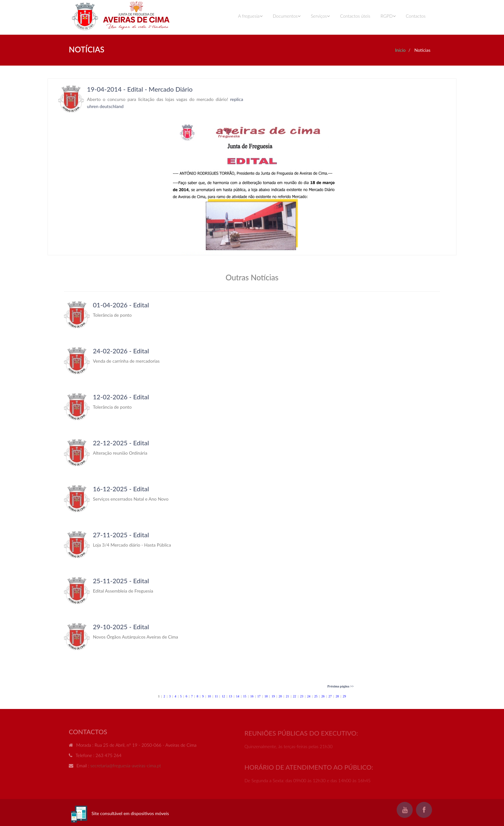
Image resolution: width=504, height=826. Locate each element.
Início (400, 50)
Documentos (287, 16)
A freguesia (250, 16)
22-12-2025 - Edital (121, 443)
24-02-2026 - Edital (121, 351)
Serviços (320, 16)
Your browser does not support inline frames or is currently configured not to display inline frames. (252, 167)
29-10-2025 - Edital (121, 627)
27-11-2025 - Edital (121, 535)
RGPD (388, 16)
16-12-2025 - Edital (121, 489)
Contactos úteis (355, 16)
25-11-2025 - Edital (121, 581)
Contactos (416, 16)
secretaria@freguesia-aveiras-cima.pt (126, 769)
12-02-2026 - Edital (121, 397)
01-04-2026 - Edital (121, 305)
